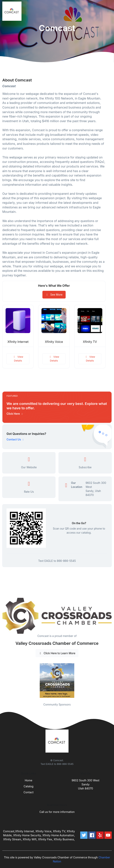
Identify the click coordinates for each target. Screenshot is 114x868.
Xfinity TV (90, 342)
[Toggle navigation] (108, 11)
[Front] (13, 11)
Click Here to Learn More (57, 653)
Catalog (28, 786)
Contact (29, 792)
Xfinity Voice (54, 342)
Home (28, 780)
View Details (18, 359)
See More (54, 295)
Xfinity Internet (18, 342)
